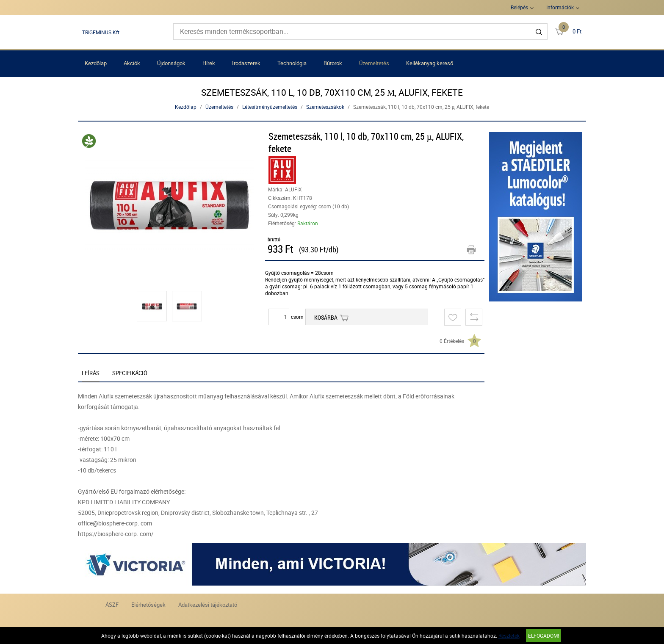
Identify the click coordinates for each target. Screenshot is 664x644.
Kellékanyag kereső (430, 63)
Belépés (519, 7)
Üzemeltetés (374, 63)
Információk (560, 7)
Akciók (132, 63)
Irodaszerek (246, 63)
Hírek (209, 63)
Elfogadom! (544, 636)
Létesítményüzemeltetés (270, 107)
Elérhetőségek (148, 605)
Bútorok (333, 63)
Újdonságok (171, 63)
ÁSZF (112, 605)
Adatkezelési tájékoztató (208, 605)
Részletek (509, 636)
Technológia (292, 63)
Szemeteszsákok (325, 107)
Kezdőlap (96, 63)
